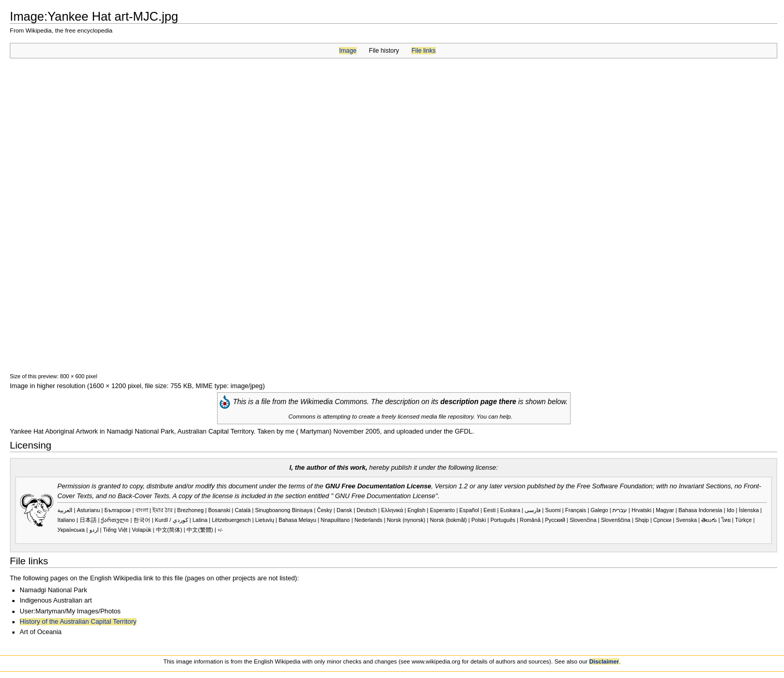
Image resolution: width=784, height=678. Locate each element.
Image (348, 51)
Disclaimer (604, 661)
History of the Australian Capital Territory (78, 622)
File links (424, 51)
